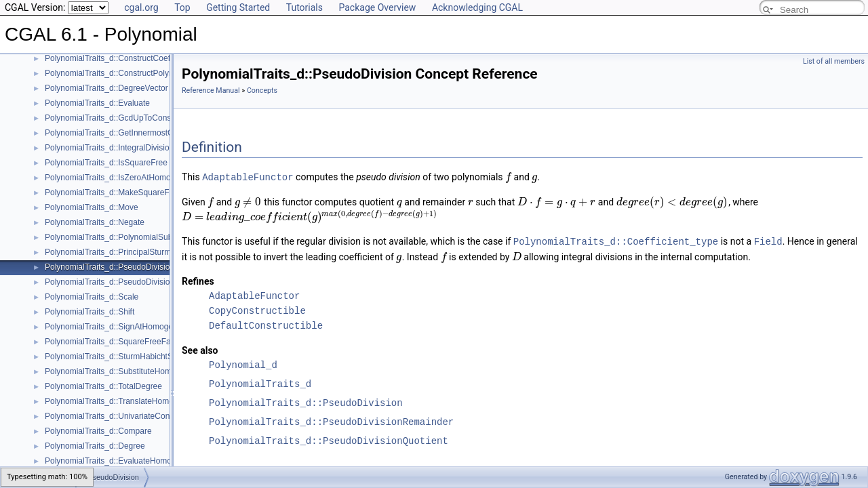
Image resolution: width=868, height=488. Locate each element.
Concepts (262, 90)
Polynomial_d (243, 364)
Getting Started (238, 7)
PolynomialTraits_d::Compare (98, 431)
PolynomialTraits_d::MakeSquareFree (113, 192)
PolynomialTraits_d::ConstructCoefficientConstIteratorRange (154, 58)
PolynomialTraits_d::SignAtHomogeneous (120, 327)
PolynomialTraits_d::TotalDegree (103, 386)
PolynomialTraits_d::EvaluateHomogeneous (124, 461)
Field (768, 240)
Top (182, 7)
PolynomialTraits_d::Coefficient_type (616, 240)
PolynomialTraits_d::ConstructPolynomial (119, 73)
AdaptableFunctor (248, 177)
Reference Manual (211, 90)
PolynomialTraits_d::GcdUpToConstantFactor (126, 118)
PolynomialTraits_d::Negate (95, 222)
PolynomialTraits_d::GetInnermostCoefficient (125, 133)
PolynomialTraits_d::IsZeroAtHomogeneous (123, 178)
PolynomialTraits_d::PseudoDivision (110, 267)
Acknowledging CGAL (477, 7)
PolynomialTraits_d (260, 383)
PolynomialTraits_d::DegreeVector (106, 88)
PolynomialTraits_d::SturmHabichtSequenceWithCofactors (150, 357)
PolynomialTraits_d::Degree (95, 446)
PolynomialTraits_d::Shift (90, 312)
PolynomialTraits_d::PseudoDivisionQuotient (329, 440)
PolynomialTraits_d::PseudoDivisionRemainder (130, 282)
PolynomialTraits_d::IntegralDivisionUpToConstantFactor (146, 148)
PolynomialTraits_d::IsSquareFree (106, 163)
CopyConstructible (257, 309)
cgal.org (141, 7)
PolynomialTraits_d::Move (92, 207)
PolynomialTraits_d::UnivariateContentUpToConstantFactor (151, 416)
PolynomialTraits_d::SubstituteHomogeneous (126, 371)
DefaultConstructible (266, 324)
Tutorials (304, 7)
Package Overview (377, 7)
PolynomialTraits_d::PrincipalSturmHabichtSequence (140, 252)
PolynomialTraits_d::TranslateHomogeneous (125, 401)
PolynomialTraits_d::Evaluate (97, 103)
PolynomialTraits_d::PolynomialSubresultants (126, 237)
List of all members (834, 61)
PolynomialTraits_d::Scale (92, 297)
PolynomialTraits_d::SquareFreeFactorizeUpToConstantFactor (157, 342)
